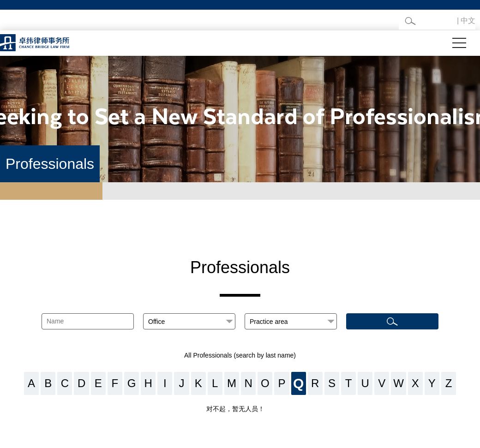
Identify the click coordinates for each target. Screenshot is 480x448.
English (443, 21)
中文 (468, 21)
